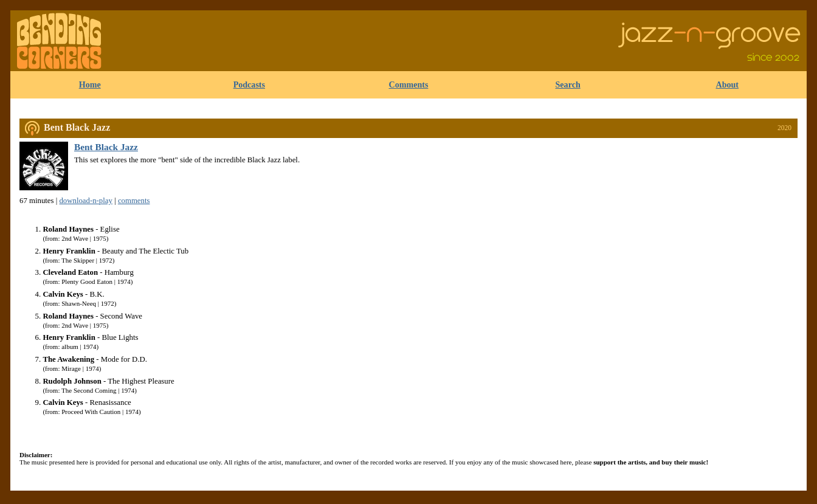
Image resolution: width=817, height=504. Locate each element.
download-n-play (85, 201)
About (727, 85)
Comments (409, 85)
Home (90, 85)
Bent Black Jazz (77, 127)
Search (568, 85)
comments (134, 201)
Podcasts (249, 85)
